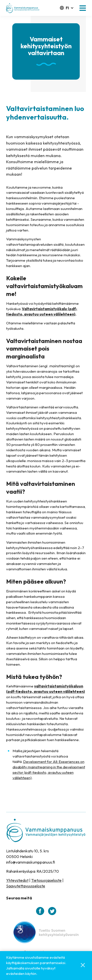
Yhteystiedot (17, 880)
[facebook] (40, 911)
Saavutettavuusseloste (26, 886)
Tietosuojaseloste (46, 880)
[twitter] (52, 911)
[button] (83, 8)
